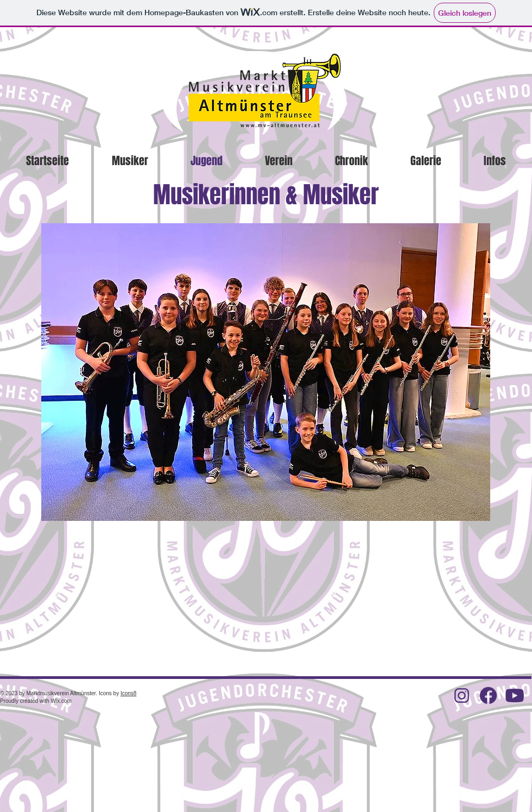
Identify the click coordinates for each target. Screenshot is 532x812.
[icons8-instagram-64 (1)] (462, 695)
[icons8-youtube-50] (515, 695)
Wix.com (61, 701)
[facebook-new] (488, 695)
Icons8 (128, 693)
